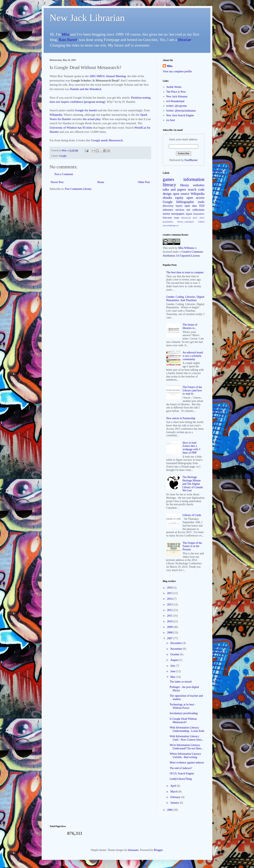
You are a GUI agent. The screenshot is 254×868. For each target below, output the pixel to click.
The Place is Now (176, 92)
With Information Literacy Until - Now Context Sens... (187, 738)
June (173, 671)
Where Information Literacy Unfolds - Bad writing (185, 755)
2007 (170, 638)
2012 (170, 610)
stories (166, 214)
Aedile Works (174, 87)
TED (202, 206)
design (167, 194)
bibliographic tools (190, 202)
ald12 (202, 218)
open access (195, 198)
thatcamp (167, 218)
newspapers (178, 214)
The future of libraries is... (190, 326)
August (175, 660)
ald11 (195, 218)
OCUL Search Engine (182, 773)
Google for (86, 110)
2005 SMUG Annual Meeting (108, 76)
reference (168, 210)
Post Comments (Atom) (78, 189)
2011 (170, 616)
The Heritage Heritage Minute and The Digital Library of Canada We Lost (193, 484)
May (173, 677)
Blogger (158, 850)
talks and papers (174, 190)
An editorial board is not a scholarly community (193, 356)
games (168, 179)
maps (177, 218)
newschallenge (169, 225)
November (177, 649)
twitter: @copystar (177, 106)
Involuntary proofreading (184, 713)
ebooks (167, 198)
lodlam (201, 222)
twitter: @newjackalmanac (181, 111)
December (176, 643)
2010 (170, 621)
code (201, 190)
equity (179, 198)
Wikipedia (56, 115)
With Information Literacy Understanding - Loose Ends (187, 729)
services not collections (190, 210)
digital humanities (195, 214)
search (192, 190)
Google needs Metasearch (107, 140)
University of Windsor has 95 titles (71, 128)
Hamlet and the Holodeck (86, 89)
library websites (192, 185)
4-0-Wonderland (175, 101)
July (173, 666)
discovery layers (173, 206)
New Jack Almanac (177, 96)
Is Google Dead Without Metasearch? (183, 721)
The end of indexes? (181, 768)
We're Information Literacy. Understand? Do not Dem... (186, 747)
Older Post (144, 182)
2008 (170, 633)
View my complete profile (177, 71)
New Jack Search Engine (180, 115)
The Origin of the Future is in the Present (192, 546)
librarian (184, 40)
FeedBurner (191, 160)
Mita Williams (186, 248)
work (171, 248)
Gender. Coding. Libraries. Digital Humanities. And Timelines (185, 299)
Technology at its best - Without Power (183, 706)
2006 (170, 810)
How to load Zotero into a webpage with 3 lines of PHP (191, 448)
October (175, 654)
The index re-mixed (181, 682)
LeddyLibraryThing (181, 779)
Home (101, 182)
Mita (66, 34)
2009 (170, 627)
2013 (170, 605)
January (175, 803)
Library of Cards (192, 515)
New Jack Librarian (87, 18)
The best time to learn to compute (185, 272)
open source (181, 194)
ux (178, 225)
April (174, 786)
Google (63, 156)
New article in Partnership (181, 418)
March (174, 792)
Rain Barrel (68, 40)
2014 (170, 599)
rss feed (171, 120)
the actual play (92, 119)
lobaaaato (133, 850)
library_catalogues (186, 222)
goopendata (168, 222)
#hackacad (186, 218)
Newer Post (57, 182)
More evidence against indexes (187, 763)
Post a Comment (64, 174)
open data (191, 206)
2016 (170, 588)
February (176, 797)
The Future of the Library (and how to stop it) (192, 390)
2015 (170, 593)
